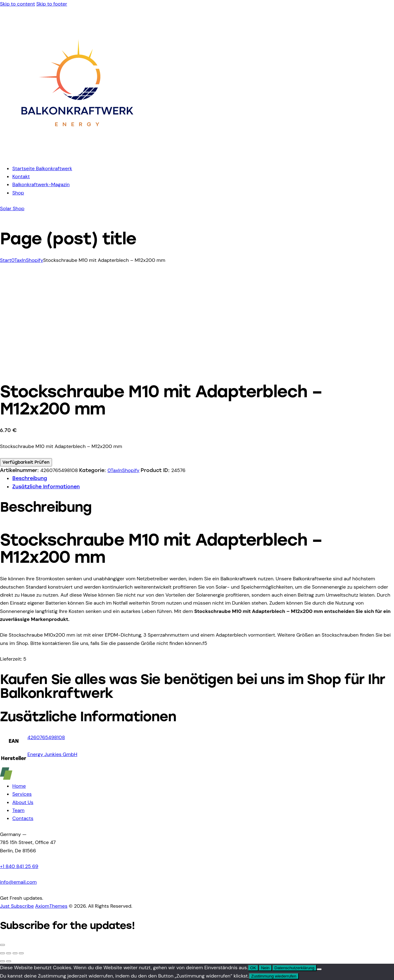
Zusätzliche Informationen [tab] (46, 487)
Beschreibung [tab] (30, 478)
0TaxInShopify (27, 260)
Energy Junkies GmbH (52, 754)
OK (253, 968)
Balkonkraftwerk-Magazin (41, 184)
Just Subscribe (17, 906)
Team (18, 810)
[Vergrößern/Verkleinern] (2, 953)
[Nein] (319, 969)
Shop (18, 193)
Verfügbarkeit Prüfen (26, 462)
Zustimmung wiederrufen (274, 976)
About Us (23, 802)
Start (6, 260)
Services (22, 794)
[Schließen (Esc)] (21, 953)
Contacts (23, 818)
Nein (265, 968)
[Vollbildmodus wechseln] (9, 953)
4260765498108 (46, 737)
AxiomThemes (51, 906)
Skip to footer (52, 4)
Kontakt (21, 176)
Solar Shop (12, 208)
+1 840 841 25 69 (19, 866)
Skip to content (18, 4)
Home (19, 786)
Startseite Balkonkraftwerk (42, 168)
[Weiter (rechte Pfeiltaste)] (9, 961)
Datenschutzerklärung (295, 968)
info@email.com (18, 882)
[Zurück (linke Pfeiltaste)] (2, 961)
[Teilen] (15, 953)
